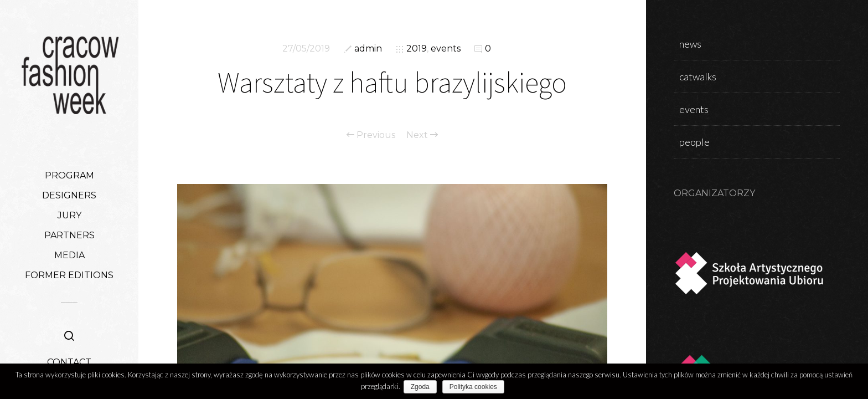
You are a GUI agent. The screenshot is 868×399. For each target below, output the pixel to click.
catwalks (698, 76)
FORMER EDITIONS (69, 275)
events (446, 48)
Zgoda (422, 387)
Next (422, 135)
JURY (69, 215)
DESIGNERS (69, 195)
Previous (371, 135)
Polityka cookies (476, 387)
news (690, 44)
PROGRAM (69, 175)
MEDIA (69, 255)
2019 (417, 48)
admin (368, 48)
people (694, 142)
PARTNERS (69, 235)
